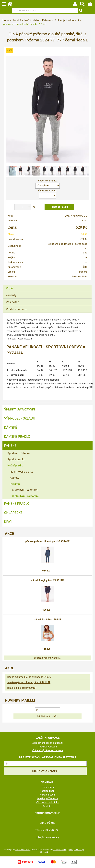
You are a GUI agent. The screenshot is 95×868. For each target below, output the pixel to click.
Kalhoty (14, 478)
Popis (10, 288)
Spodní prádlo (16, 459)
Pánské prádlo (17, 504)
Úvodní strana (47, 787)
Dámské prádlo (17, 437)
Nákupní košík (47, 795)
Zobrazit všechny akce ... (47, 658)
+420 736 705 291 (47, 830)
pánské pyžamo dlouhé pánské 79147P (47, 541)
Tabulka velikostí (47, 747)
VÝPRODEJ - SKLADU (20, 418)
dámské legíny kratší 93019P (47, 580)
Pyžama (15, 484)
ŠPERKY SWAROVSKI (20, 409)
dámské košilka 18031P (48, 620)
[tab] (47, 285)
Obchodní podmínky (47, 802)
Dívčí (8, 522)
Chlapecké (13, 513)
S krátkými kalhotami (25, 490)
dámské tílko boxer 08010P (22, 688)
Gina (85, 221)
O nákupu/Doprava (47, 798)
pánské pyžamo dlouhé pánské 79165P (29, 682)
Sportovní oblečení (19, 453)
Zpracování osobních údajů (47, 743)
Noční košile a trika (22, 472)
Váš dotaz (12, 302)
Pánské (10, 446)
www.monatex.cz (23, 850)
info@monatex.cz (47, 837)
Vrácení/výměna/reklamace (47, 750)
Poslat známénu (17, 309)
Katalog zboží (48, 791)
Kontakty (47, 806)
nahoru (90, 863)
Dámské (11, 427)
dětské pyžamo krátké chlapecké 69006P (30, 677)
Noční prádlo (15, 465)
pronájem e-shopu (76, 850)
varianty (11, 295)
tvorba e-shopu (60, 850)
